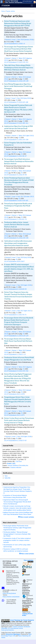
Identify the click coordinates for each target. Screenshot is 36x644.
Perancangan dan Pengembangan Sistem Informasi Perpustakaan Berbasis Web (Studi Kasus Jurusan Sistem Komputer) (19, 49)
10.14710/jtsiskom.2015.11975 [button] (14, 415)
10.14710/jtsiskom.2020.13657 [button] (14, 261)
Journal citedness (13, 465)
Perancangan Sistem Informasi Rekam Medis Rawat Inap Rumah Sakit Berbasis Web (18, 341)
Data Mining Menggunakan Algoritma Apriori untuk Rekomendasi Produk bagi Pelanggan (18, 86)
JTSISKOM (6, 6)
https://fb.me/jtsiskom (9, 593)
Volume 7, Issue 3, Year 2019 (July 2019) (18, 98)
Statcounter (5, 630)
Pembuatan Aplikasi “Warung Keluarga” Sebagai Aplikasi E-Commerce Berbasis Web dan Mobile (17, 534)
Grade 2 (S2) (11, 463)
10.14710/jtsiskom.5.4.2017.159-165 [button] (16, 200)
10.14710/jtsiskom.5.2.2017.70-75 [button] (15, 315)
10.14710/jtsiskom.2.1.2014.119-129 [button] (16, 336)
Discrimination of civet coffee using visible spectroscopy (17, 546)
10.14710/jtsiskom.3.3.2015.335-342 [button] (16, 371)
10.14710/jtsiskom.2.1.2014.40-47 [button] (15, 156)
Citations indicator (16, 467)
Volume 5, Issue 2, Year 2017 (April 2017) (18, 311)
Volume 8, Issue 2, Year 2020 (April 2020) (18, 285)
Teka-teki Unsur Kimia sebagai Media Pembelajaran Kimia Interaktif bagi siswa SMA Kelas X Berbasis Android (19, 67)
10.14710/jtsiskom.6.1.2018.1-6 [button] (15, 43)
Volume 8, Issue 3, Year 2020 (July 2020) (18, 257)
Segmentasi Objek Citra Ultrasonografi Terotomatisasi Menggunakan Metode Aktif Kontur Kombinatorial (17, 502)
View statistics (29, 560)
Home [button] (3, 11)
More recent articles (26, 517)
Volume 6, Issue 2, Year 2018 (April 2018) (18, 436)
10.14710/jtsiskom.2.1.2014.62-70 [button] (15, 219)
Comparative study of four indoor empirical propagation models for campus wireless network (17, 540)
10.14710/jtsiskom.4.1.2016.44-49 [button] (15, 175)
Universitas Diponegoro (13, 634)
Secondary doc (24, 465)
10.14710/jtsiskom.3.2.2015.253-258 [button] (16, 140)
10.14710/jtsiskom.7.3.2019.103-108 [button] (16, 102)
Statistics (11, 630)
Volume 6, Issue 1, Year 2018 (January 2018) (19, 39)
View (6, 476)
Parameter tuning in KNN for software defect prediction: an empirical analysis (15, 550)
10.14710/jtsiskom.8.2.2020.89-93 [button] (15, 289)
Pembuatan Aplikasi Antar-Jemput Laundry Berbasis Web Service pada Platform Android (17, 225)
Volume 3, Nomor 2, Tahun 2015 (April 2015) (20, 136)
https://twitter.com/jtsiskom (11, 597)
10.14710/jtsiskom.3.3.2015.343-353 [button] (16, 62)
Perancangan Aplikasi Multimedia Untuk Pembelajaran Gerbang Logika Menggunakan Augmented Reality (17, 528)
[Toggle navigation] (32, 6)
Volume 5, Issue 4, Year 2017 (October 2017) (20, 196)
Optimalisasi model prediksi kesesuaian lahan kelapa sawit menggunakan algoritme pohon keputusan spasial (18, 243)
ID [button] (15, 41)
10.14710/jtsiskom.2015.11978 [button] (14, 394)
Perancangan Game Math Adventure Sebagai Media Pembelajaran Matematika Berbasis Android (19, 161)
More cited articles (27, 554)
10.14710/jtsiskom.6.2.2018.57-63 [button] (15, 440)
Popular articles (10, 11)
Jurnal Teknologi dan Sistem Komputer (22, 620)
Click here (19, 461)
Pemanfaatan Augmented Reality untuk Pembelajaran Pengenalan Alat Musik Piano (18, 206)
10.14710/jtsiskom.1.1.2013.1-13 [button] (15, 354)
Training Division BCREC (27, 614)
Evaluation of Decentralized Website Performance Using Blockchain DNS (15, 496)
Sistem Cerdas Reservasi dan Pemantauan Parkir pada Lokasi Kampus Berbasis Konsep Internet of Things (19, 420)
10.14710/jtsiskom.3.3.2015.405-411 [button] (16, 123)
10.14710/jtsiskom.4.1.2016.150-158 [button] (16, 238)
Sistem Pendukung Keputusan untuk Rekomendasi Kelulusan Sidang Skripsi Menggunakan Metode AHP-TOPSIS (18, 23)
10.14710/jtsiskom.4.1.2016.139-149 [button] (16, 81)
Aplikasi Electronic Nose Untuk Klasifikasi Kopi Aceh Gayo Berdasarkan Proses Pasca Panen (18, 513)
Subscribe (7, 478)
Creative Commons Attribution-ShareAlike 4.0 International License (16, 627)
